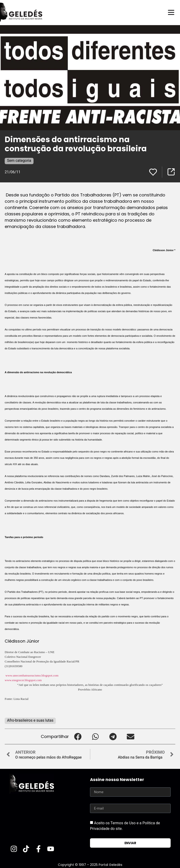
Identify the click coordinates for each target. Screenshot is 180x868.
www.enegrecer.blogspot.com (23, 680)
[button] (78, 736)
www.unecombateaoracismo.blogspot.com (32, 675)
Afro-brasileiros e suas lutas (30, 720)
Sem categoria (19, 161)
